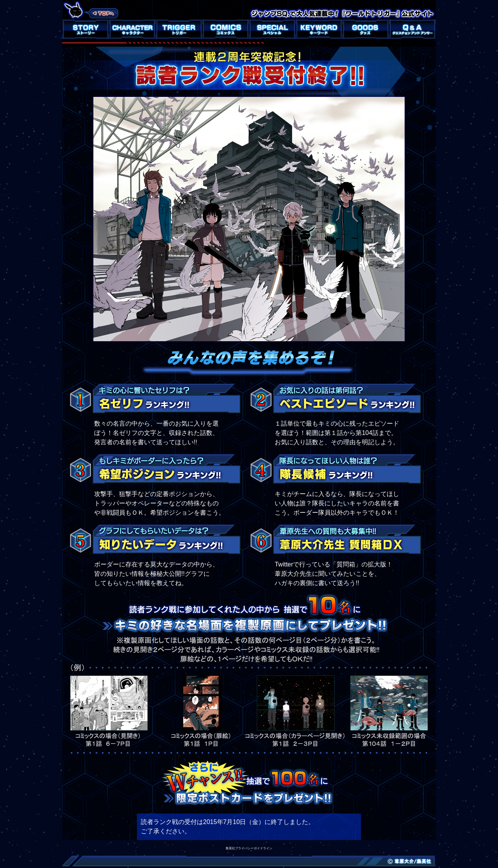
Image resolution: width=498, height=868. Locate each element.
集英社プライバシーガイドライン (249, 848)
